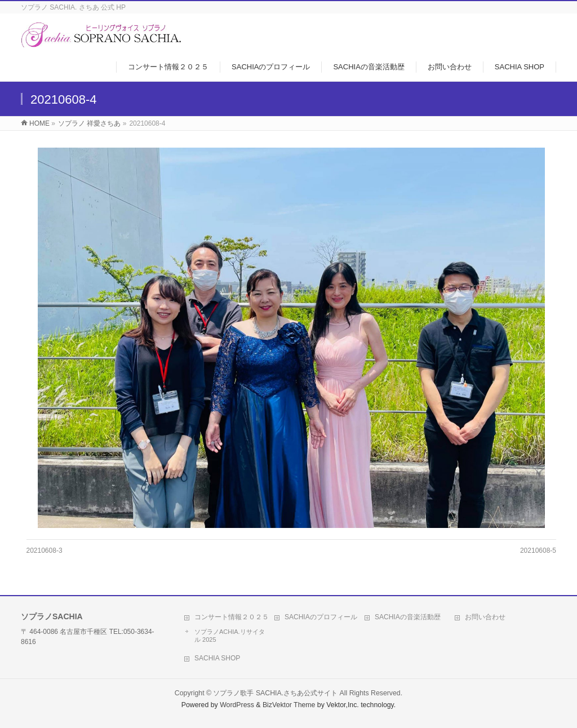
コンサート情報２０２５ (232, 617)
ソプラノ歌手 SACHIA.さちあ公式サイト (275, 693)
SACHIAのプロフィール (321, 617)
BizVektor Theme (289, 705)
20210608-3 (45, 551)
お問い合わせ (485, 617)
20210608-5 (538, 551)
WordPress (237, 705)
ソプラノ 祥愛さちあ (89, 123)
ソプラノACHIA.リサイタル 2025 (230, 636)
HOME (39, 123)
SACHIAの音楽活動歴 (408, 617)
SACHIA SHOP (217, 658)
